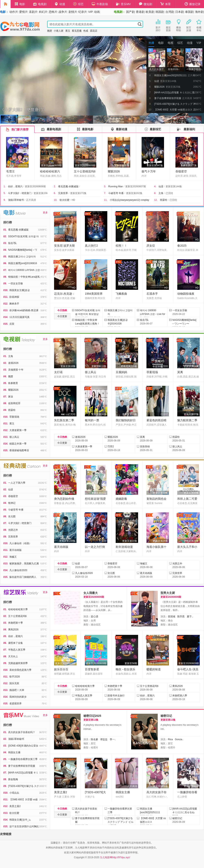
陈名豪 (94, 739)
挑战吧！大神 (17, 690)
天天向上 (13, 656)
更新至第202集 (134, 193)
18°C (180, 262)
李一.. (113, 739)
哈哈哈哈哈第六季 (18, 609)
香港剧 (140, 12)
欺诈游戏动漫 (124, 547)
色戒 (86, 31)
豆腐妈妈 (121, 372)
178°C (57, 340)
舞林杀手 (14, 304)
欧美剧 (150, 12)
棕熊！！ (121, 246)
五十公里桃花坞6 (85, 171)
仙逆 (161, 186)
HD (73, 200)
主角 (161, 193)
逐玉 (68, 31)
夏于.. (190, 617)
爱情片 (23, 12)
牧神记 (12, 503)
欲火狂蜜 (64, 200)
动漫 (60, 4)
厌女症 (151, 246)
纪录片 (83, 12)
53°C (149, 214)
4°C (118, 262)
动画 (97, 12)
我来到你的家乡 (18, 697)
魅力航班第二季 (187, 420)
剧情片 (73, 12)
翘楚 (50, 31)
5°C (149, 388)
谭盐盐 (104, 739)
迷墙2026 (13, 363)
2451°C (57, 760)
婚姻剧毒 (121, 499)
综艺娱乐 (22, 592)
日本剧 (180, 12)
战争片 (63, 12)
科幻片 (43, 12)
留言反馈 (189, 25)
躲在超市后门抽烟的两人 (23, 577)
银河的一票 (92, 420)
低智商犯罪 (14, 403)
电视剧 (40, 4)
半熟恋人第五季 (17, 650)
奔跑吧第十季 (16, 623)
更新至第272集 (78, 193)
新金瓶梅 (13, 779)
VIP (90, 12)
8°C (56, 637)
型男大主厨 (168, 593)
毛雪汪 (10, 171)
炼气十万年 (149, 171)
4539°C (180, 760)
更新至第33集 (99, 366)
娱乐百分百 (61, 669)
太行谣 (58, 372)
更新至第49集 (130, 414)
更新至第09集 (99, 493)
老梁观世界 (16, 704)
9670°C (149, 760)
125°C (88, 515)
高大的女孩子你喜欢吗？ (22, 732)
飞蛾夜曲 (121, 294)
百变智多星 (92, 669)
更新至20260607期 (136, 186)
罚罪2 (111, 447)
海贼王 (13, 557)
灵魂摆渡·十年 (16, 370)
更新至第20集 (191, 541)
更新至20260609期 (17, 165)
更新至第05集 (191, 366)
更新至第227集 (189, 165)
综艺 (78, 4)
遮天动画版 (16, 550)
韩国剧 (160, 12)
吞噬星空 (181, 171)
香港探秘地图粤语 (19, 450)
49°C (149, 262)
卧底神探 (14, 297)
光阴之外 (13, 530)
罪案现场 (14, 417)
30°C (180, 637)
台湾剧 (170, 12)
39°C (118, 515)
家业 (11, 397)
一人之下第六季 (17, 483)
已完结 (169, 193)
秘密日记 (166, 716)
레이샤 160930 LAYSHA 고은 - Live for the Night (152, 314)
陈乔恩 (181, 617)
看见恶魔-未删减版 (68, 186)
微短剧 (146, 4)
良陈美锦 (145, 447)
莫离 (180, 372)
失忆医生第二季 (64, 420)
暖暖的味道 (154, 669)
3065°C (88, 760)
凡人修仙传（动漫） (20, 543)
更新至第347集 (155, 165)
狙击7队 (13, 243)
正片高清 (31, 200)
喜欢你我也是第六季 (20, 670)
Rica (170, 739)
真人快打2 (91, 246)
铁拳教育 (13, 383)
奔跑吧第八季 (180, 696)
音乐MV (123, 4)
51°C (118, 214)
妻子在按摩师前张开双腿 (22, 766)
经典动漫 (23, 466)
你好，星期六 (15, 186)
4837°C (119, 760)
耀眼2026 (114, 171)
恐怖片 (53, 12)
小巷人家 (59, 31)
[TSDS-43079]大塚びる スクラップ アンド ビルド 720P (120, 822)
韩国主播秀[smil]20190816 (23, 263)
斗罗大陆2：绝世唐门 (20, 193)
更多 (45, 213)
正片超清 (71, 786)
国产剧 (130, 12)
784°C (149, 340)
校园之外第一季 (18, 444)
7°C (56, 593)
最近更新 (168, 25)
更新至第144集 (174, 186)
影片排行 (158, 25)
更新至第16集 (68, 366)
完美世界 (63, 193)
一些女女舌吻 (16, 283)
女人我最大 (91, 593)
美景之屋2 (15, 806)
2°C (87, 637)
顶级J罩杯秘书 (16, 200)
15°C (180, 214)
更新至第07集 (191, 414)
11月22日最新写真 (19, 317)
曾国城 (172, 617)
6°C (118, 340)
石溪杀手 (152, 294)
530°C (57, 515)
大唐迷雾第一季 (18, 430)
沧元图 (12, 516)
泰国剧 (189, 12)
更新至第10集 (68, 493)
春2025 (182, 246)
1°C (180, 388)
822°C (134, 716)
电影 (20, 4)
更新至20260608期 (35, 186)
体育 (166, 4)
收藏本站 (199, 25)
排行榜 (8, 222)
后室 (12, 324)
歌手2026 (15, 677)
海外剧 (199, 12)
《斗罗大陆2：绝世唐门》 (23, 110)
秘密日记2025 (92, 716)
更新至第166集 (67, 541)
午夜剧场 (100, 4)
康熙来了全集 (16, 643)
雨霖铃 (164, 200)
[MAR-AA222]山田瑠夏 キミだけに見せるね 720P (185, 812)
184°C (88, 214)
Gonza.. (179, 739)
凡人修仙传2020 (18, 570)
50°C (56, 262)
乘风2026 (13, 630)
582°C (88, 340)
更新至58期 (131, 663)
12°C (56, 214)
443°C (180, 340)
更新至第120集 (129, 366)
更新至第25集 (122, 165)
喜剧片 (33, 12)
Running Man (116, 186)
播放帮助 (178, 25)
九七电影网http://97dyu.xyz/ (115, 857)
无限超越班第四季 (18, 663)
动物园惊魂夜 (186, 294)
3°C (56, 388)
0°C (56, 467)
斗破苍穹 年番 (116, 193)
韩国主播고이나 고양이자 (22, 257)
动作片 (14, 12)
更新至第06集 (191, 786)
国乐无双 (14, 683)
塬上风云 (14, 437)
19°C (180, 515)
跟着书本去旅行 (116, 696)
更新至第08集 (99, 414)
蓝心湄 (94, 617)
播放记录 (193, 4)
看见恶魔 (77, 31)
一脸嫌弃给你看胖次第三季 (23, 759)
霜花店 (94, 31)
